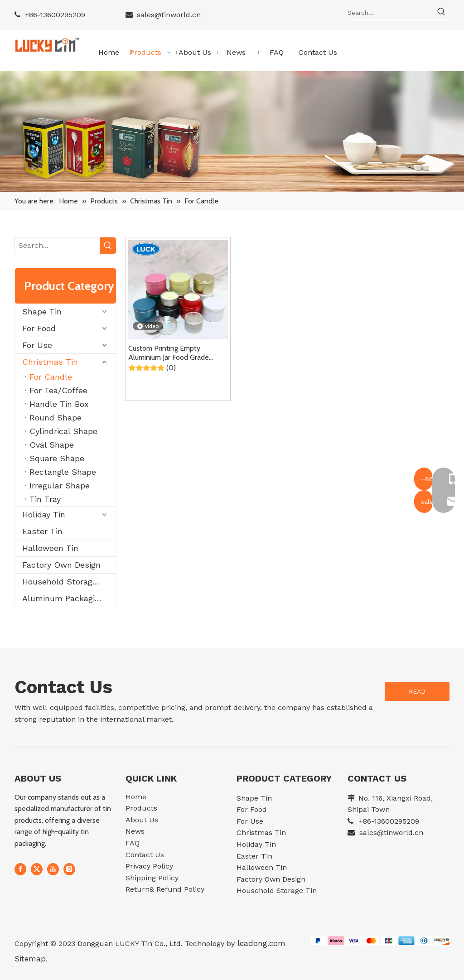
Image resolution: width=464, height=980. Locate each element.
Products (141, 808)
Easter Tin (42, 531)
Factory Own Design (61, 565)
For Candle (51, 377)
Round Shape (56, 418)
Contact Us (145, 855)
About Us (142, 820)
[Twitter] (37, 869)
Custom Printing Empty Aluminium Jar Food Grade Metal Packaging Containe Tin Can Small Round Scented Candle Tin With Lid (175, 353)
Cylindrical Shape (63, 431)
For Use (37, 345)
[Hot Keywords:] (441, 13)
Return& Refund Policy (165, 889)
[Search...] (390, 13)
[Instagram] (69, 869)
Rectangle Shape (63, 472)
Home (136, 797)
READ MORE (417, 694)
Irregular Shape (60, 485)
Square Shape (57, 458)
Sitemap (30, 959)
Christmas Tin (50, 362)
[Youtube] (53, 869)
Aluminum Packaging (63, 598)
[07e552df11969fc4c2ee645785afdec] (380, 940)
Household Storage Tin (67, 582)
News (135, 831)
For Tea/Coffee (58, 390)
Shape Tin (42, 311)
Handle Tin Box (59, 404)
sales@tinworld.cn (169, 15)
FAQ (133, 843)
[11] (232, 132)
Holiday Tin (44, 514)
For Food (39, 328)
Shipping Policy (152, 878)
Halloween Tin (50, 548)
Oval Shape (52, 445)
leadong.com (260, 943)
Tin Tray (45, 499)
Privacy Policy (149, 866)
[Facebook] (20, 869)
